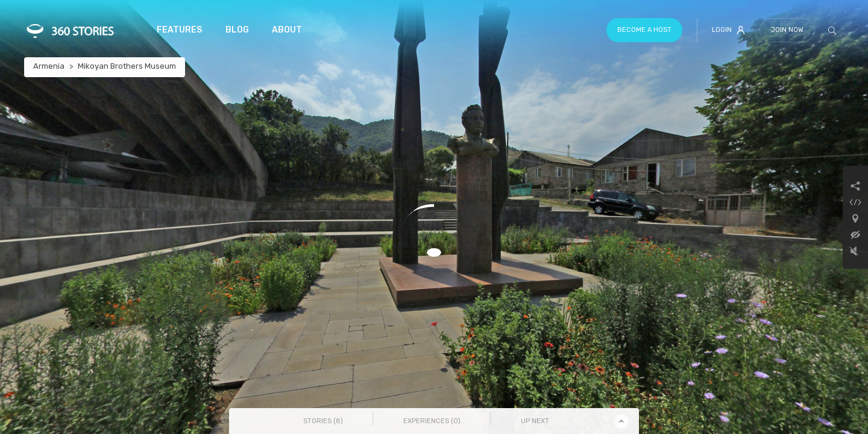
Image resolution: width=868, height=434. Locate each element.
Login (728, 30)
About (287, 30)
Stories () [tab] (323, 421)
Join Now (787, 30)
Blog (237, 30)
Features (179, 30)
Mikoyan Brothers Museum (127, 66)
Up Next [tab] (535, 421)
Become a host (644, 30)
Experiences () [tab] (432, 421)
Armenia (49, 66)
